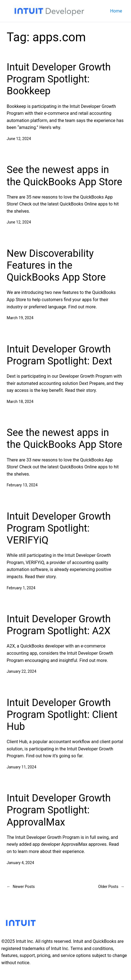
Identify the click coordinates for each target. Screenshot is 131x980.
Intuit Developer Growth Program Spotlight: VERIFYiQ (59, 528)
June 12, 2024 (19, 139)
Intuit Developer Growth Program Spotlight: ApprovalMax (59, 810)
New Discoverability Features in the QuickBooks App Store (56, 265)
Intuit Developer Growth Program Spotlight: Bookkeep (59, 79)
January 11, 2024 (22, 767)
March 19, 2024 (20, 318)
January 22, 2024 (22, 671)
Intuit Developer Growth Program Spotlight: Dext (59, 355)
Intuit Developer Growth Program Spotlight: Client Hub (62, 715)
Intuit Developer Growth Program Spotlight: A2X (59, 625)
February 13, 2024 (22, 485)
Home (116, 11)
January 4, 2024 (20, 863)
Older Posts (111, 887)
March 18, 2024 (20, 402)
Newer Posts (21, 887)
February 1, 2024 (21, 588)
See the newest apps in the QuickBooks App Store (64, 176)
